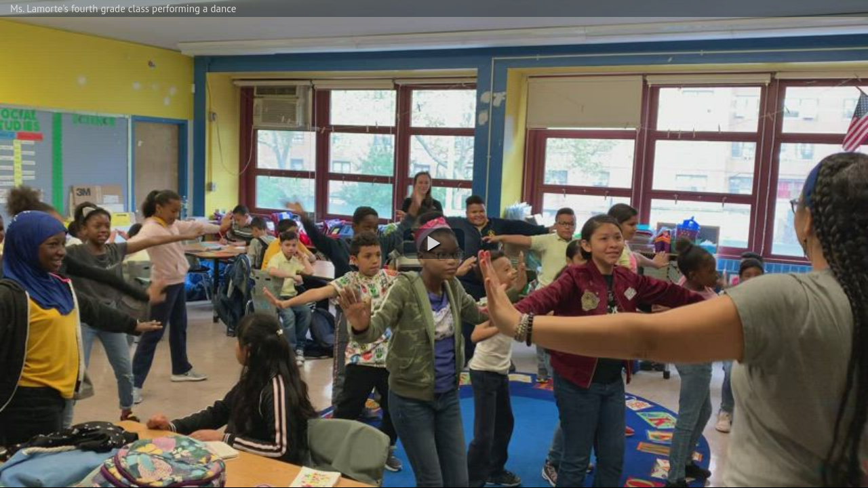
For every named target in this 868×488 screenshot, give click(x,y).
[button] (434, 244)
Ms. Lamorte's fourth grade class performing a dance (123, 8)
